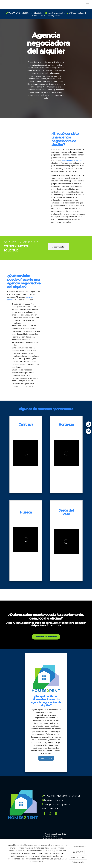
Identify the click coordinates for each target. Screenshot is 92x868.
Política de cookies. (78, 862)
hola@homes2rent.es (56, 13)
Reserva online (46, 758)
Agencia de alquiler (51, 836)
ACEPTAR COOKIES (78, 858)
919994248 (14, 13)
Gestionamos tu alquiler (72, 160)
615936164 (39, 13)
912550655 (27, 13)
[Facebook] (44, 814)
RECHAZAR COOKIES (78, 847)
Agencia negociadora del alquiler (56, 834)
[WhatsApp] (50, 814)
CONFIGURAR (78, 852)
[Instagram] (56, 814)
